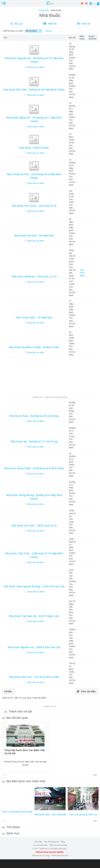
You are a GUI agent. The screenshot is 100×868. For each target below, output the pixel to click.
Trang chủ (44, 10)
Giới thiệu (38, 842)
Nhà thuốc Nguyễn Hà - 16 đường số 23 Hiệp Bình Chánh (34, 60)
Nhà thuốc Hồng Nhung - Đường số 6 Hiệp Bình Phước (34, 497)
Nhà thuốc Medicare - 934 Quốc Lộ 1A (34, 277)
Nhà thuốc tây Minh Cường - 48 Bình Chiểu (34, 347)
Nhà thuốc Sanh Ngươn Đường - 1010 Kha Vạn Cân (34, 586)
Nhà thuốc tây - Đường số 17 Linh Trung (34, 442)
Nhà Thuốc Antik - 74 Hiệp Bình (34, 318)
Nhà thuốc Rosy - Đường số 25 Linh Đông (34, 416)
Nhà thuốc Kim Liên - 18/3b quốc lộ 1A (34, 526)
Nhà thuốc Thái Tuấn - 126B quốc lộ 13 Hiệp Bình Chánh (34, 555)
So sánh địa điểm (40, 845)
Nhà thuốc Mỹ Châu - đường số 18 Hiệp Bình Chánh (34, 90)
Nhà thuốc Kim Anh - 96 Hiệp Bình (34, 236)
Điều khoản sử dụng (41, 855)
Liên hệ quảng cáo (52, 842)
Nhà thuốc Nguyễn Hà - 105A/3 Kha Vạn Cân (34, 647)
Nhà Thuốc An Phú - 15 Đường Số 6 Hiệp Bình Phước (34, 176)
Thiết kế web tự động (58, 845)
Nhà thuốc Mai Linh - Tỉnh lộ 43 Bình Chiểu (34, 677)
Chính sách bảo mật (59, 855)
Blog (63, 842)
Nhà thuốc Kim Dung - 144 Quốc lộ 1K (34, 206)
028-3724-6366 (82, 273)
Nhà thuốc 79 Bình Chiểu (34, 148)
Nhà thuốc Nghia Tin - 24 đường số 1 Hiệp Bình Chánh (34, 119)
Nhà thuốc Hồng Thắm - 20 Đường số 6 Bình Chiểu (34, 468)
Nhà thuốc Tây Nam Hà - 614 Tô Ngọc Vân (34, 616)
